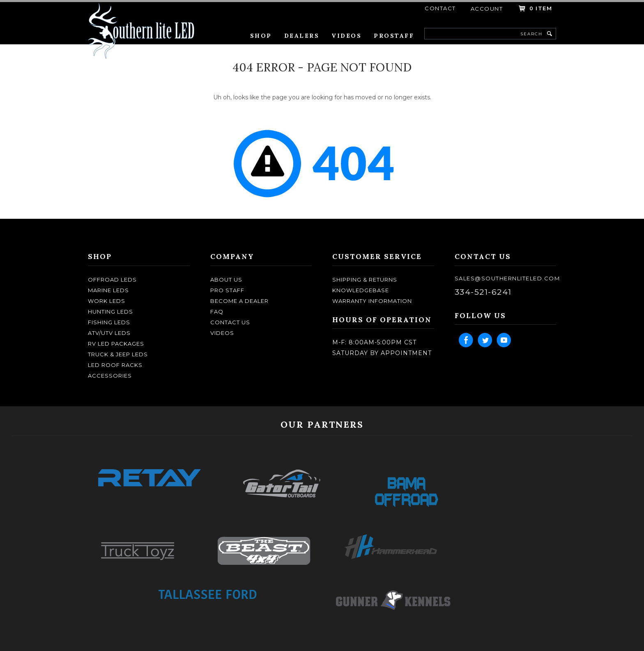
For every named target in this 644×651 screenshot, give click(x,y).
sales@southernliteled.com (507, 278)
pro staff (227, 290)
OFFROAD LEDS (112, 280)
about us (226, 280)
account (487, 9)
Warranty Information (372, 301)
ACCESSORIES (110, 376)
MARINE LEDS (108, 290)
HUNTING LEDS (110, 312)
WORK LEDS (107, 301)
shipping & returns (365, 280)
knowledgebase (361, 290)
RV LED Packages (116, 344)
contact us (230, 322)
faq (217, 312)
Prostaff (394, 36)
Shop (261, 36)
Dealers (302, 36)
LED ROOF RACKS (115, 365)
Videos (346, 36)
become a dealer (239, 301)
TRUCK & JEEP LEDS (118, 354)
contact (440, 8)
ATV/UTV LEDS (109, 333)
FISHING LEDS (109, 322)
